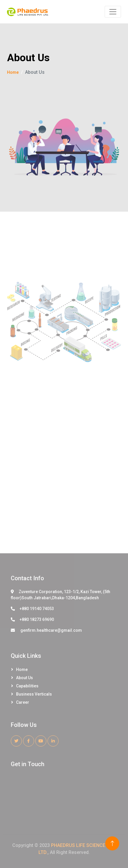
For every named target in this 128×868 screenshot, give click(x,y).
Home (13, 72)
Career (23, 702)
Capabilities (27, 686)
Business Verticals (34, 694)
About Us (24, 678)
